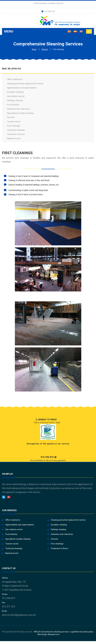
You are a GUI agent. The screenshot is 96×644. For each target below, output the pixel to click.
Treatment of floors (13, 134)
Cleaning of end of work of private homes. (24, 194)
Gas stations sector (13, 96)
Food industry (11, 105)
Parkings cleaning (12, 101)
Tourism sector (11, 122)
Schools (8, 117)
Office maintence (12, 79)
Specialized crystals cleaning (18, 113)
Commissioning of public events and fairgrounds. (26, 190)
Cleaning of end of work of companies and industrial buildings (31, 176)
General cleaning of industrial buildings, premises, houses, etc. (32, 185)
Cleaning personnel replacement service (23, 84)
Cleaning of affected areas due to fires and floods (27, 180)
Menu (9, 31)
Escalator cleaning (13, 92)
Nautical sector (11, 139)
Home (34, 49)
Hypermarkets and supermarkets (19, 88)
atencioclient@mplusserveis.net (19, 615)
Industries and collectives (16, 109)
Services (45, 49)
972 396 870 (48, 11)
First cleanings (11, 126)
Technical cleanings (13, 130)
